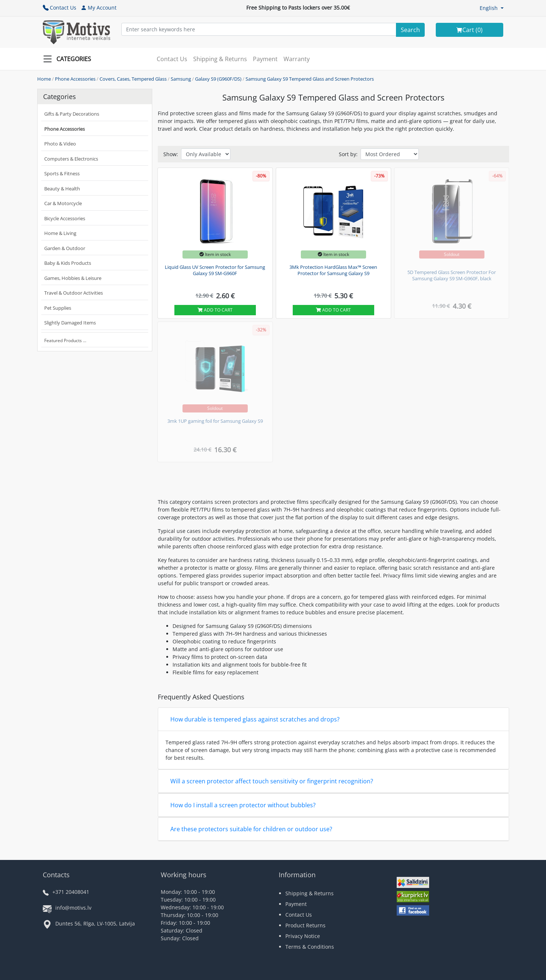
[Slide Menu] (69, 59)
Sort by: (348, 154)
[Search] (410, 30)
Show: (171, 154)
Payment (265, 59)
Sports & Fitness (62, 173)
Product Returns (305, 925)
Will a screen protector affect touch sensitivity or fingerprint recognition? (272, 781)
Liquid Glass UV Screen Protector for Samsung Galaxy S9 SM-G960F (215, 270)
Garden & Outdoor (65, 248)
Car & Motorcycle (63, 203)
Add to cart (215, 310)
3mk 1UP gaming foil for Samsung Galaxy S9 (215, 421)
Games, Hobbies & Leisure (73, 278)
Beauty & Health (62, 189)
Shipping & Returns (220, 59)
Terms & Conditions (310, 947)
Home (44, 79)
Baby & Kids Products (68, 263)
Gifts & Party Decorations (72, 114)
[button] (492, 8)
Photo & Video (60, 144)
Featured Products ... (65, 340)
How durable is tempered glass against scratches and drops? (255, 719)
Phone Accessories (75, 79)
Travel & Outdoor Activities (74, 293)
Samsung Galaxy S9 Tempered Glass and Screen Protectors (310, 79)
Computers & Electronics (71, 159)
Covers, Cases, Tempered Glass (133, 79)
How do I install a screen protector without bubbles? (243, 805)
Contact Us (60, 8)
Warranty (297, 59)
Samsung (181, 79)
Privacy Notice (303, 936)
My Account (99, 8)
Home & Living (60, 233)
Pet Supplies (58, 308)
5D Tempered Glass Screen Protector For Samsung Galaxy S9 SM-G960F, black (452, 275)
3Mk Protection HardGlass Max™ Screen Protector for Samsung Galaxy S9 (333, 270)
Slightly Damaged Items (70, 323)
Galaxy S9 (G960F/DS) (218, 79)
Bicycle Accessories (65, 218)
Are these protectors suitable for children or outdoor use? (251, 829)
